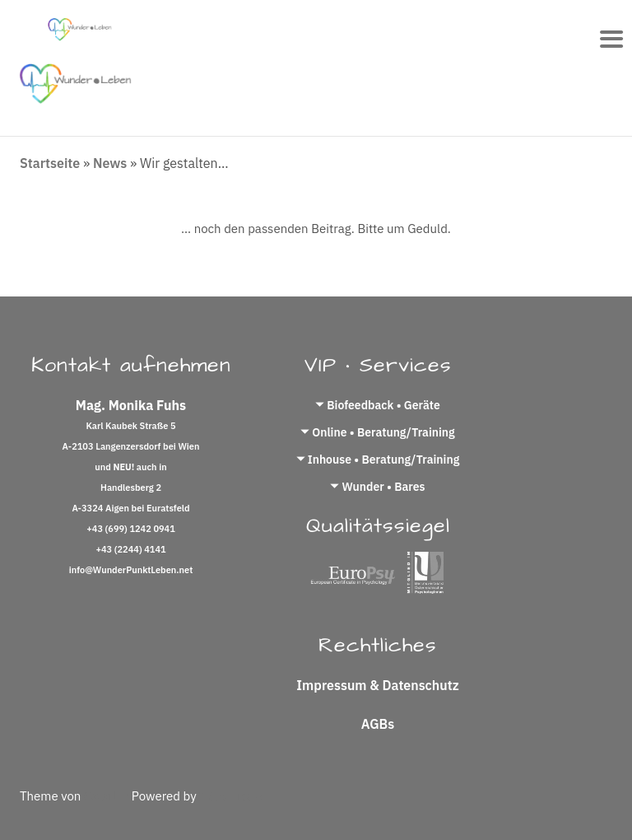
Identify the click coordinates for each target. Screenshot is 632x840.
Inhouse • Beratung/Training (384, 460)
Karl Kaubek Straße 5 (130, 426)
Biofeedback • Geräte (383, 405)
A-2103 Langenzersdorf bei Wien (131, 446)
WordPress (230, 796)
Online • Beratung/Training (383, 432)
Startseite (50, 163)
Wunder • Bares (383, 487)
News (110, 163)
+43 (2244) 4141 (130, 549)
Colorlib (106, 796)
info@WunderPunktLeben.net (131, 570)
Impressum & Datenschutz (377, 685)
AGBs (378, 724)
